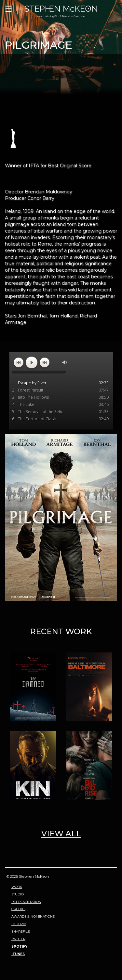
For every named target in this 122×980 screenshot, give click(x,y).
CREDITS (18, 909)
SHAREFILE (21, 932)
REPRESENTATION (26, 902)
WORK (17, 887)
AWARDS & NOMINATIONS (33, 916)
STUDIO (18, 894)
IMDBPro (19, 924)
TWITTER (18, 939)
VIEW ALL (61, 834)
